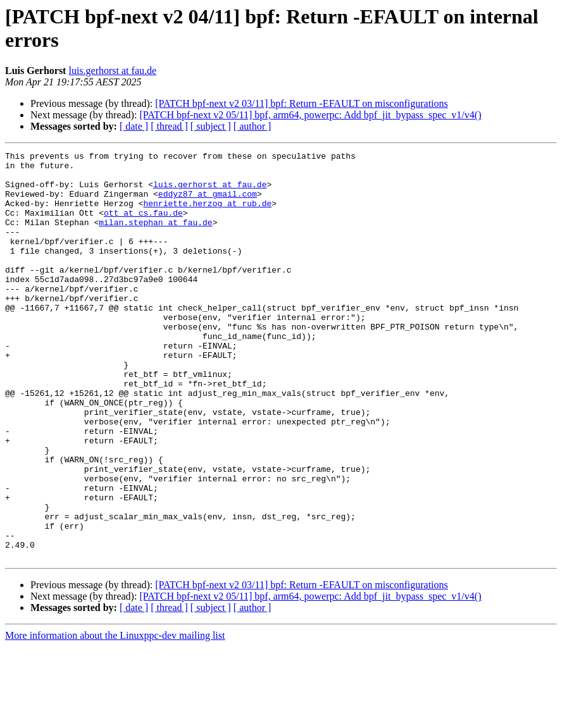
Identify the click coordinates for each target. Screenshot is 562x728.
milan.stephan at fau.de (155, 237)
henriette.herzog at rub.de (207, 214)
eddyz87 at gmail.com (208, 203)
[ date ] (134, 126)
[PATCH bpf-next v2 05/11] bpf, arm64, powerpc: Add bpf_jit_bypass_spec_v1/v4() (310, 115)
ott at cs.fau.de (143, 226)
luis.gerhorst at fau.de (112, 71)
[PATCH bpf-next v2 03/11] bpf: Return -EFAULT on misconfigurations (302, 103)
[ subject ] (211, 126)
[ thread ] (169, 126)
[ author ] (253, 126)
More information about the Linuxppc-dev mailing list (115, 717)
